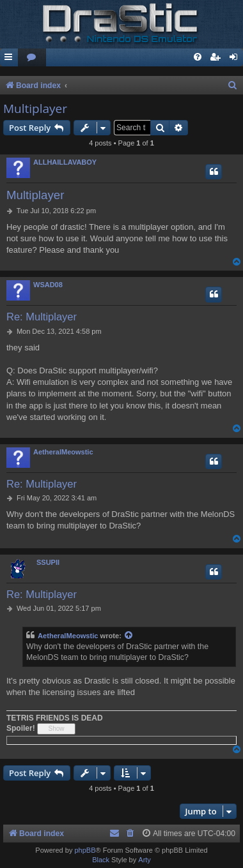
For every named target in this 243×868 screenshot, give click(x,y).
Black (101, 860)
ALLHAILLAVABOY (65, 162)
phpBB (85, 850)
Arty (145, 860)
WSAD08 (48, 285)
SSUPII (48, 562)
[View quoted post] (129, 636)
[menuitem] (32, 58)
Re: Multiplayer (42, 317)
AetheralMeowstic (63, 452)
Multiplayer (35, 108)
